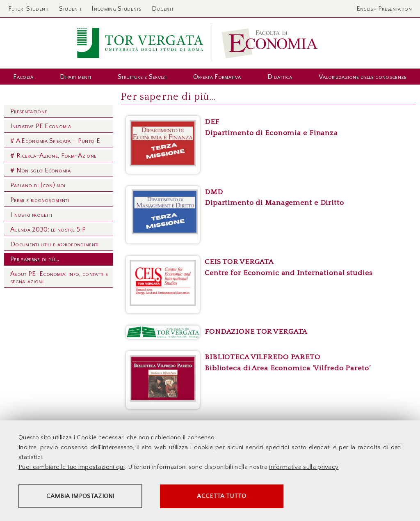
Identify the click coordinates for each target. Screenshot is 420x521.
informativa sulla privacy (304, 467)
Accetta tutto (231, 497)
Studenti (70, 9)
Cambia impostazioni (83, 497)
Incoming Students (116, 9)
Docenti (162, 9)
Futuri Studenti (29, 9)
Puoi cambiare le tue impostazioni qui (72, 467)
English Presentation (384, 9)
